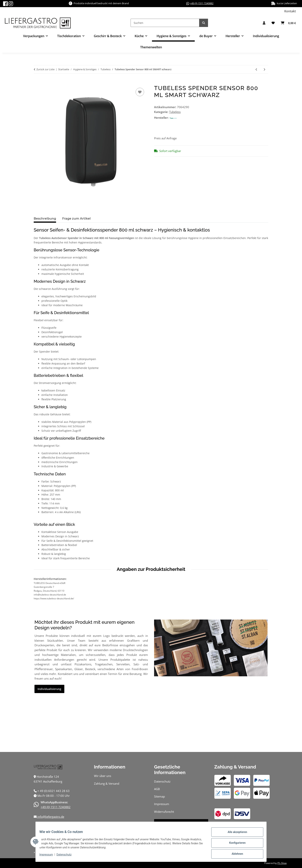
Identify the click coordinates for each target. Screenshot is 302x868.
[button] (264, 23)
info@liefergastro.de (50, 817)
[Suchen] (165, 23)
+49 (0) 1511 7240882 (202, 3)
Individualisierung (266, 36)
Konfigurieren (235, 844)
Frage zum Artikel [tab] (76, 219)
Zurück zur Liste (45, 69)
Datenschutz (66, 856)
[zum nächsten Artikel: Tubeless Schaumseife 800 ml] (264, 69)
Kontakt (290, 11)
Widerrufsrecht (164, 812)
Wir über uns (103, 776)
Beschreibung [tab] (45, 219)
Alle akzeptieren (235, 834)
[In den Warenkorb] (37, 83)
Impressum (49, 856)
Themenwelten (151, 47)
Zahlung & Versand (107, 784)
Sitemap (159, 796)
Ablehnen (235, 854)
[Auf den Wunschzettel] (140, 92)
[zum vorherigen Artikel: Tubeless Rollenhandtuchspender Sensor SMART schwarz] (256, 69)
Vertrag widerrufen (181, 823)
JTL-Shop (282, 863)
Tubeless (175, 112)
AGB (157, 789)
